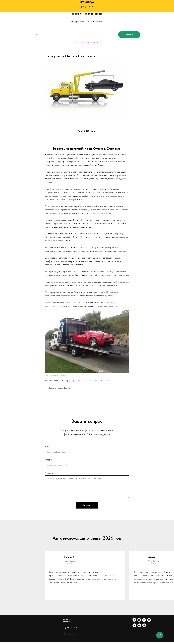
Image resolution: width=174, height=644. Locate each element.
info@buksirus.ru (70, 635)
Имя (47, 448)
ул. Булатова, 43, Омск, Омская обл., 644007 (90, 381)
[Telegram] (134, 623)
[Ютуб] (149, 623)
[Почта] (139, 628)
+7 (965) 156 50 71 (71, 629)
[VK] (144, 623)
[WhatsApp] (139, 623)
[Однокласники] (144, 628)
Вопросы (49, 475)
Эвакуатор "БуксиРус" (67, 622)
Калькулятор (68, 641)
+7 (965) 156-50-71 (87, 7)
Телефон (49, 461)
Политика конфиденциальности (87, 42)
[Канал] (134, 628)
